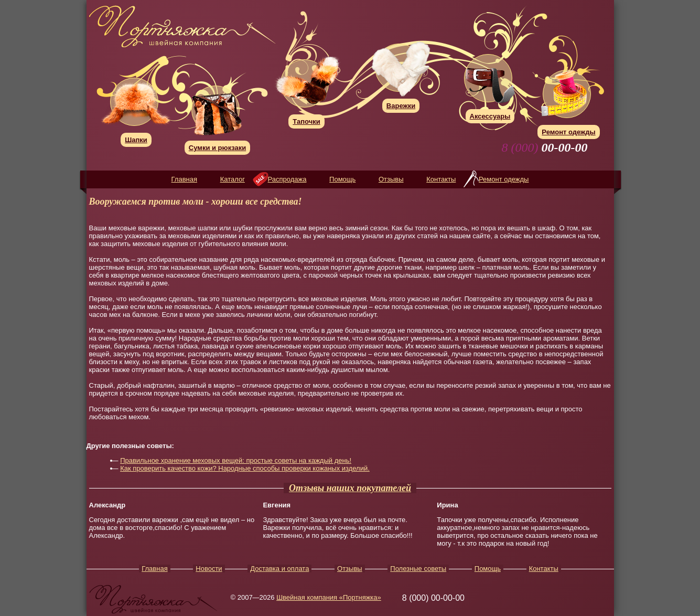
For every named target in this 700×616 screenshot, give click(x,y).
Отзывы (391, 179)
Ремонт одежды (504, 179)
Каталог (233, 179)
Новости (209, 569)
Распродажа (287, 179)
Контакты (441, 179)
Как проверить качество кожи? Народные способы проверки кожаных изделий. (245, 468)
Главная (184, 179)
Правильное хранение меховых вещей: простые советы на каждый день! (236, 460)
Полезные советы (418, 569)
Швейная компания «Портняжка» (329, 597)
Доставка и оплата (279, 569)
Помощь (342, 179)
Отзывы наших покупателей (350, 488)
